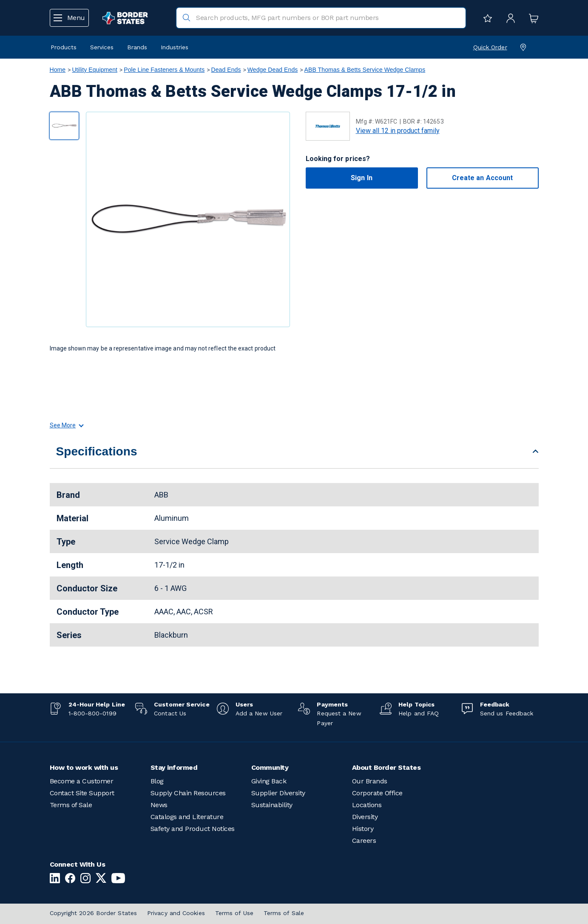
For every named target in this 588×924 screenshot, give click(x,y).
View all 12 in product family (398, 131)
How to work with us (84, 767)
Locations (367, 805)
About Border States (386, 767)
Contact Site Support (82, 793)
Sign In (362, 178)
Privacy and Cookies (176, 913)
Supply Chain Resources (188, 793)
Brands (137, 47)
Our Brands (370, 781)
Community (270, 767)
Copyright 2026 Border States (94, 913)
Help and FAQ (419, 713)
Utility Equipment (95, 70)
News (159, 805)
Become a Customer (82, 781)
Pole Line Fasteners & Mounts (164, 70)
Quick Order (490, 47)
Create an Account (482, 178)
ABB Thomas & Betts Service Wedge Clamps (365, 70)
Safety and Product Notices (193, 829)
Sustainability (272, 805)
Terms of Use (234, 913)
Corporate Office (377, 793)
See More (67, 425)
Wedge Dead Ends (273, 70)
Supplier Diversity (278, 793)
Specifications (97, 451)
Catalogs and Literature (187, 817)
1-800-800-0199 (92, 713)
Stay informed (174, 767)
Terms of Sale (71, 805)
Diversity (365, 817)
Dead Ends (226, 70)
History (363, 829)
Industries (175, 47)
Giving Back (269, 781)
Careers (364, 841)
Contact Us (170, 713)
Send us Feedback (507, 713)
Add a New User (259, 713)
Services (102, 47)
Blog (157, 781)
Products (64, 47)
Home (58, 70)
